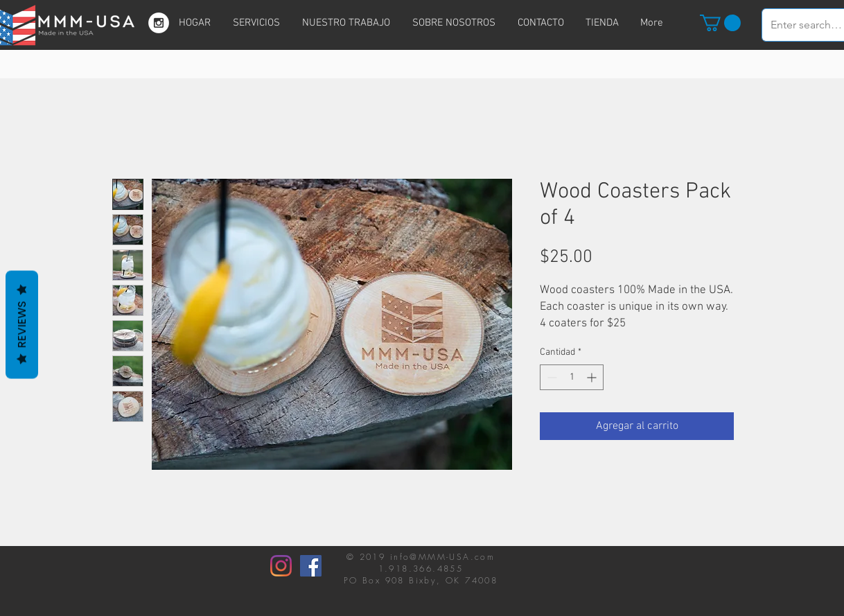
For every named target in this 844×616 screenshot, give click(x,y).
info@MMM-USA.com (442, 557)
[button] (720, 23)
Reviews (22, 324)
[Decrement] (551, 377)
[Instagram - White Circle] (159, 23)
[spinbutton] (572, 377)
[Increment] (593, 377)
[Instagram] (281, 566)
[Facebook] (311, 566)
